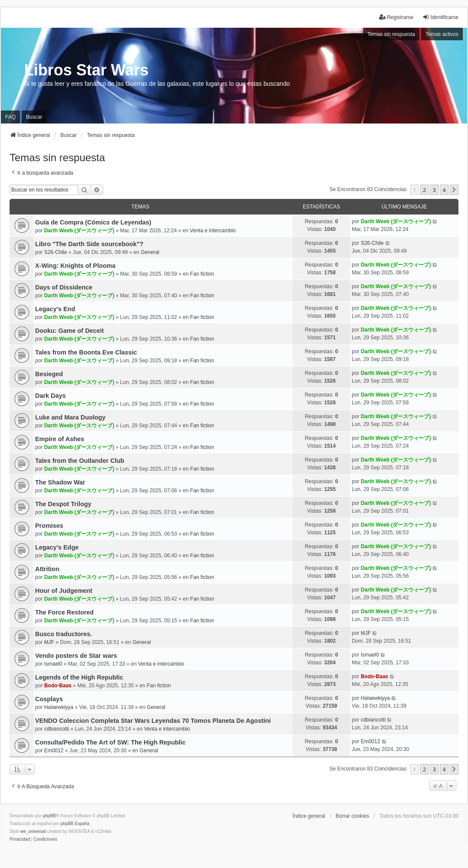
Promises (49, 526)
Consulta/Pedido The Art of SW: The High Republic (110, 742)
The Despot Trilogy (63, 504)
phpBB (49, 816)
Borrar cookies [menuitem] (352, 816)
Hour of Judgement (64, 591)
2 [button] (424, 190)
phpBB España (75, 824)
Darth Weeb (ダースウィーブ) (79, 231)
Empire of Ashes (60, 439)
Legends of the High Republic (79, 677)
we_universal (33, 831)
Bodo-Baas (58, 686)
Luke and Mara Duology (70, 417)
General (150, 252)
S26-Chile (56, 252)
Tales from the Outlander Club (80, 461)
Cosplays (49, 699)
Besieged (49, 374)
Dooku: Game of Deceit (69, 331)
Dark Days (50, 396)
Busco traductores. (64, 634)
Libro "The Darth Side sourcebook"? (89, 244)
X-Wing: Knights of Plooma (75, 266)
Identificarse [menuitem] (440, 17)
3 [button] (434, 190)
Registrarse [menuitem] (396, 17)
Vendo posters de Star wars (76, 656)
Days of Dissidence (64, 287)
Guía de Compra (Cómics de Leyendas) (93, 222)
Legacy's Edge (57, 547)
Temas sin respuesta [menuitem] (391, 34)
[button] (454, 190)
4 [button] (444, 190)
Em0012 (54, 751)
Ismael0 (53, 664)
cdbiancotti (57, 729)
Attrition (47, 569)
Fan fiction (202, 274)
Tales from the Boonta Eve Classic (86, 352)
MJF (49, 642)
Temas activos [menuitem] (442, 34)
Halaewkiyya (59, 707)
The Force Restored (64, 612)
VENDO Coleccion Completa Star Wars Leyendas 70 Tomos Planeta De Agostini (153, 721)
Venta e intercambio (213, 231)
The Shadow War (60, 482)
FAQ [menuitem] (10, 117)
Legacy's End (55, 309)
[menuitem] (20, 839)
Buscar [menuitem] (34, 117)
